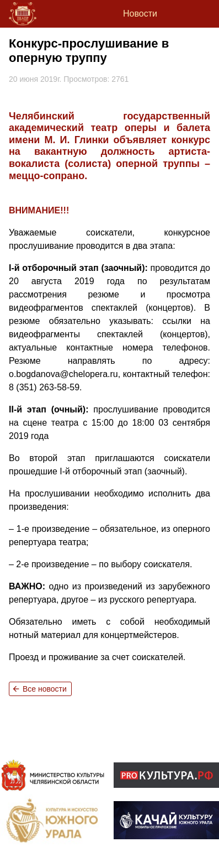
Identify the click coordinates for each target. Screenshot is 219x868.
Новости (140, 14)
